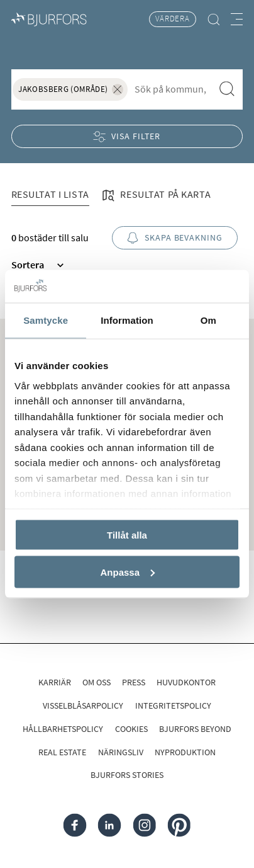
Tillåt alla (127, 535)
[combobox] (171, 89)
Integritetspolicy (173, 705)
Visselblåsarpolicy (83, 705)
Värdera (173, 19)
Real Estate (62, 752)
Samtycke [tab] (46, 320)
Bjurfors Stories (127, 775)
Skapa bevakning (175, 238)
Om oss (97, 682)
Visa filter (127, 136)
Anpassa (127, 572)
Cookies (131, 729)
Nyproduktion (185, 752)
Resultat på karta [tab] (155, 196)
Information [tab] (127, 320)
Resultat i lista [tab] (50, 194)
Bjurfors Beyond (195, 729)
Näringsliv (121, 752)
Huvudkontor (186, 682)
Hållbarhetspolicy (63, 729)
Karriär (55, 682)
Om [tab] (208, 320)
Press (134, 682)
